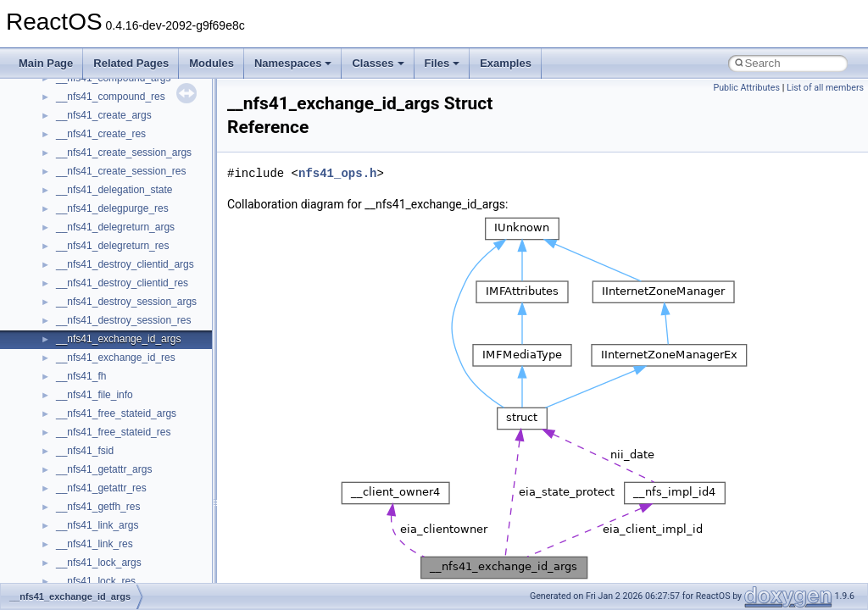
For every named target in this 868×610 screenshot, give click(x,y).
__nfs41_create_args (104, 115)
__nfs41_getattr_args (104, 469)
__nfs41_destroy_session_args (126, 302)
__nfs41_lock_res (96, 581)
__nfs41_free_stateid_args (116, 413)
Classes (378, 63)
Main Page (46, 63)
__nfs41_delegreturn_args (115, 227)
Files (442, 63)
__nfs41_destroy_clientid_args (125, 264)
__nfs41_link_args (97, 525)
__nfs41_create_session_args (124, 152)
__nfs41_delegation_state (114, 190)
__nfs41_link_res (95, 544)
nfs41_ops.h (337, 173)
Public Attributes (746, 88)
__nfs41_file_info (95, 395)
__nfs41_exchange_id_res (116, 358)
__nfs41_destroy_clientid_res (122, 283)
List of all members (825, 88)
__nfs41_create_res (101, 134)
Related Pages (131, 63)
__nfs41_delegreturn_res (112, 246)
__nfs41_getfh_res (98, 507)
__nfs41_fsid (85, 451)
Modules (211, 63)
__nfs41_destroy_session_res (123, 320)
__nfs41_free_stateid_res (113, 432)
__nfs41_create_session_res (121, 171)
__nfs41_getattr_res (101, 488)
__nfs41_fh (81, 376)
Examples (506, 63)
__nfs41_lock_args (99, 563)
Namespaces (293, 63)
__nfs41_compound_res (111, 97)
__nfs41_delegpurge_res (112, 208)
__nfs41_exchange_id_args (118, 339)
